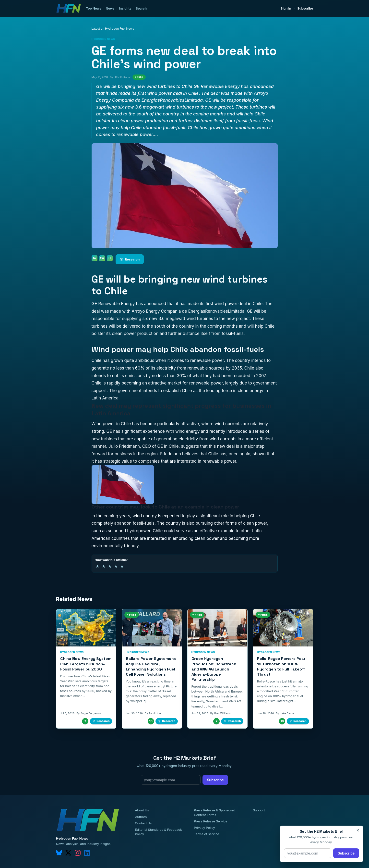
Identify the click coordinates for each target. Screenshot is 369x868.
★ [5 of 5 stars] (122, 566)
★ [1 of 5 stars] (97, 566)
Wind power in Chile (111, 424)
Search (141, 8)
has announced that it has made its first (175, 304)
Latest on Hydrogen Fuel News (113, 29)
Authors (141, 817)
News (110, 8)
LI (110, 258)
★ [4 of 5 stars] (116, 566)
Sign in (286, 8)
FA (94, 258)
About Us (142, 810)
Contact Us (143, 823)
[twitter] (68, 853)
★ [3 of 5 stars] (110, 566)
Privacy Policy (204, 828)
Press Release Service (211, 821)
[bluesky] (59, 853)
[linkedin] (87, 853)
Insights (125, 8)
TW (102, 258)
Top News (94, 8)
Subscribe (305, 8)
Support (259, 810)
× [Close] (358, 830)
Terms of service (207, 834)
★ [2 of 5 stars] (104, 566)
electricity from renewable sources (191, 368)
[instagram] (78, 853)
